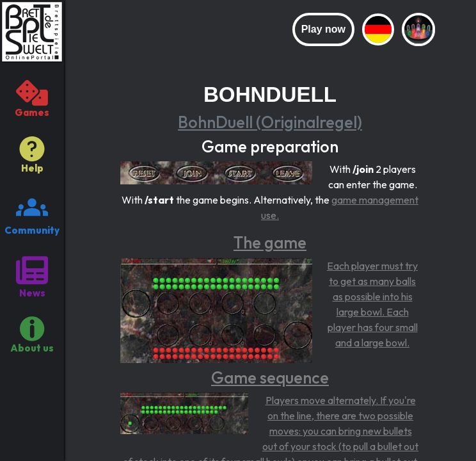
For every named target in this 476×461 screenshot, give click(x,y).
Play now (323, 29)
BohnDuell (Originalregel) (270, 122)
